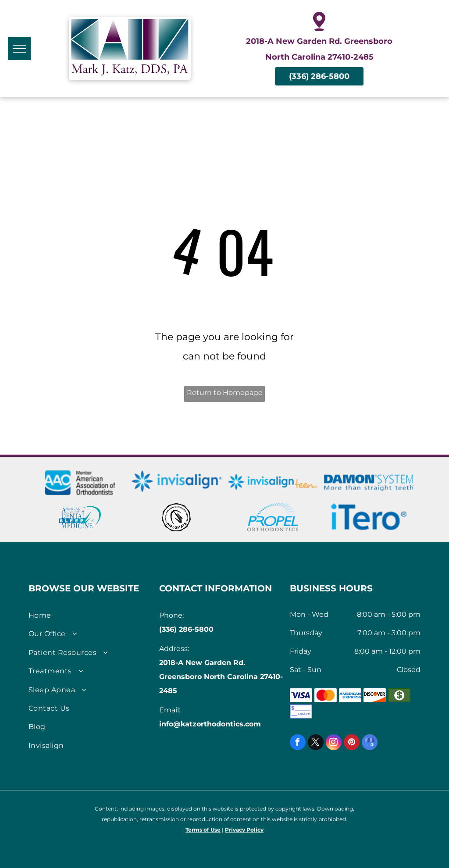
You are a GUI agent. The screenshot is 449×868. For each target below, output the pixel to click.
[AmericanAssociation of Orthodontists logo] (80, 482)
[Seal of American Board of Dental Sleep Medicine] (176, 517)
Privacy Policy (244, 830)
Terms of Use (203, 830)
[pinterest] (352, 743)
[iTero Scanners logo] (369, 517)
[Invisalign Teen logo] (273, 482)
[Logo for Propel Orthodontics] (273, 517)
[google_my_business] (370, 743)
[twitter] (316, 743)
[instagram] (334, 743)
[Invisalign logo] (176, 482)
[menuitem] (91, 615)
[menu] (19, 49)
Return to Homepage (225, 393)
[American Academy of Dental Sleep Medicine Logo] (80, 517)
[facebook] (298, 743)
